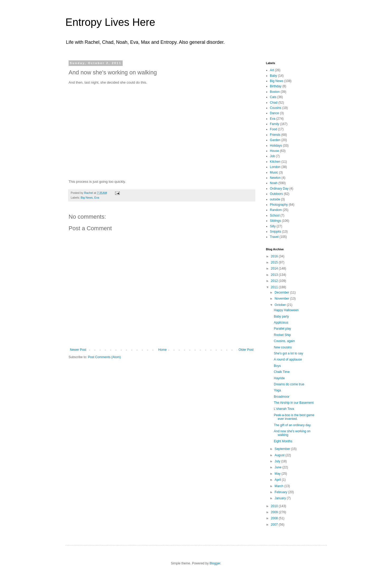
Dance (274, 113)
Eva (97, 198)
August (280, 455)
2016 (275, 256)
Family (274, 124)
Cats (273, 97)
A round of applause (288, 359)
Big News (87, 198)
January (281, 498)
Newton (275, 178)
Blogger (215, 563)
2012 (275, 281)
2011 (275, 287)
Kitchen (275, 162)
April (278, 480)
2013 (275, 275)
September (283, 449)
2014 (275, 268)
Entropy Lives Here (110, 22)
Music (274, 172)
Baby (273, 76)
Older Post (246, 350)
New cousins (283, 347)
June (278, 467)
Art (272, 70)
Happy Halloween (286, 310)
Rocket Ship (282, 335)
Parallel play (282, 329)
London (275, 167)
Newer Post (78, 350)
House (274, 151)
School (275, 215)
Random (276, 210)
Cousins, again (284, 341)
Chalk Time (282, 372)
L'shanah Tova (284, 409)
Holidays (276, 146)
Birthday (276, 86)
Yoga (277, 390)
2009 (275, 512)
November (282, 299)
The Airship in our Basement (294, 403)
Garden (275, 140)
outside (275, 199)
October (281, 305)
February (281, 492)
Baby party (281, 316)
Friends (275, 135)
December (282, 292)
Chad (274, 103)
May (278, 474)
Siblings (275, 221)
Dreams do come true (289, 384)
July (278, 461)
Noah (274, 183)
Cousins (276, 108)
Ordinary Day (279, 189)
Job (272, 156)
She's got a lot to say (288, 353)
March (279, 486)
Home (162, 350)
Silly (273, 226)
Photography (279, 205)
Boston (275, 92)
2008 (275, 518)
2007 (275, 525)
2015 (275, 262)
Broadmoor (282, 397)
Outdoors (276, 194)
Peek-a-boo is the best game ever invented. (294, 417)
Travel (274, 237)
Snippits (276, 232)
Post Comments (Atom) (104, 357)
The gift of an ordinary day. (293, 425)
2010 (275, 506)
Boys (277, 366)
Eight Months (283, 441)
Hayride (279, 378)
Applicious (281, 323)
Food (273, 129)
